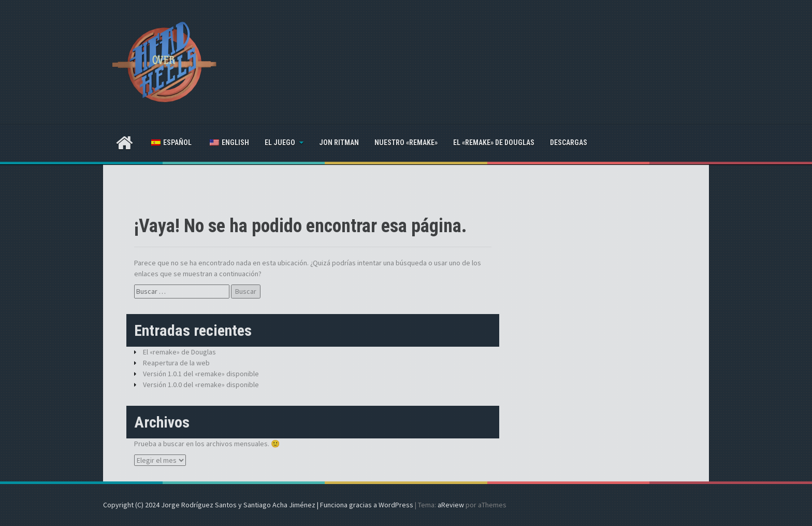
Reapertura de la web (176, 363)
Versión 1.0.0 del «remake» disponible (201, 385)
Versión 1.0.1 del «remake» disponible (201, 374)
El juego (280, 143)
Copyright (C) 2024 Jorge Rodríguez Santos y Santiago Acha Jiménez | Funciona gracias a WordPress (258, 505)
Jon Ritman (339, 143)
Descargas (569, 143)
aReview (451, 505)
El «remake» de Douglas (494, 143)
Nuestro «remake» (406, 143)
